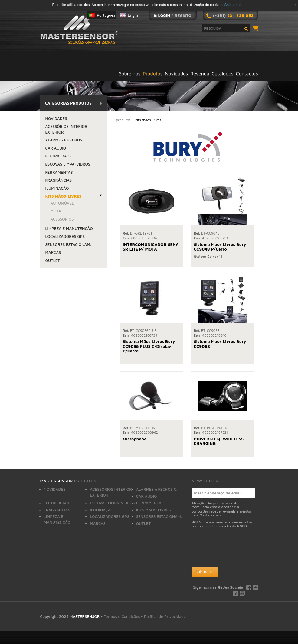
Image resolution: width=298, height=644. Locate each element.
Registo (183, 15)
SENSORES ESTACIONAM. (68, 244)
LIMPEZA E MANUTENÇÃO (69, 228)
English (134, 15)
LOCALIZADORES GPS (65, 236)
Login (164, 15)
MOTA (56, 211)
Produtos (153, 73)
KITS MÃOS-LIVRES (63, 196)
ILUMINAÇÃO (57, 188)
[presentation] (237, 549)
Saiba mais (233, 5)
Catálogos (223, 73)
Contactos (247, 73)
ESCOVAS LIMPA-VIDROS (68, 164)
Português (106, 15)
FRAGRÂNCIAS (59, 180)
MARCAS (53, 252)
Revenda (200, 73)
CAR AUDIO (56, 148)
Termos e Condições (122, 616)
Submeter (205, 572)
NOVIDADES (56, 118)
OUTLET (53, 261)
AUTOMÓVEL (62, 203)
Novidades (176, 73)
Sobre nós (130, 73)
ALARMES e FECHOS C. (66, 140)
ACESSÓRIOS (62, 219)
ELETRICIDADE (59, 156)
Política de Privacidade (165, 616)
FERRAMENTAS (59, 172)
